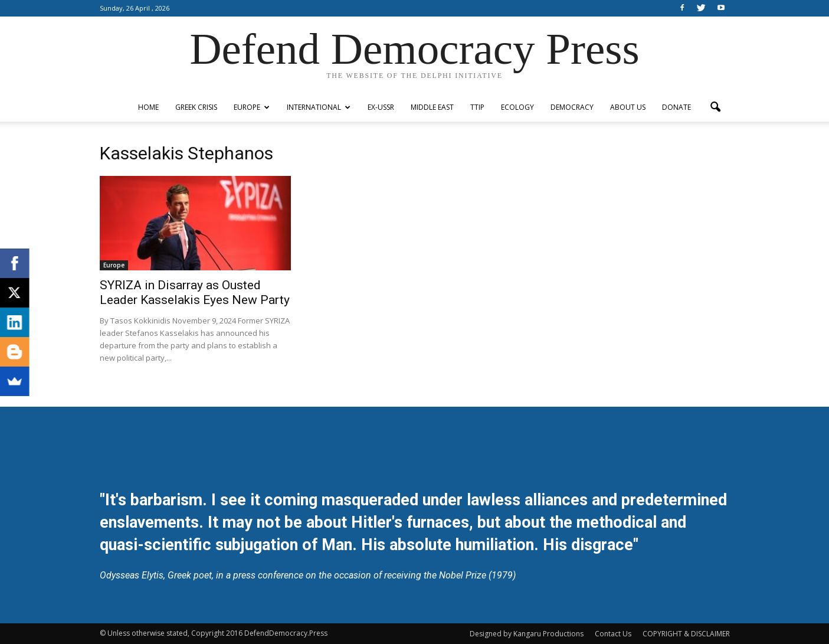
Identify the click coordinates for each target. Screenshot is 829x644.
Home (148, 107)
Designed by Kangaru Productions (527, 634)
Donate (676, 107)
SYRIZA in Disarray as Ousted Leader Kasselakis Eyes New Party (195, 292)
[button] (716, 107)
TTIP (477, 107)
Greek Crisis (196, 107)
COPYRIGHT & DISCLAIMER (686, 634)
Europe (252, 107)
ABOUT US (628, 107)
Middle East (432, 107)
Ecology (517, 107)
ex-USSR (381, 107)
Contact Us (613, 634)
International (319, 107)
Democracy (572, 107)
